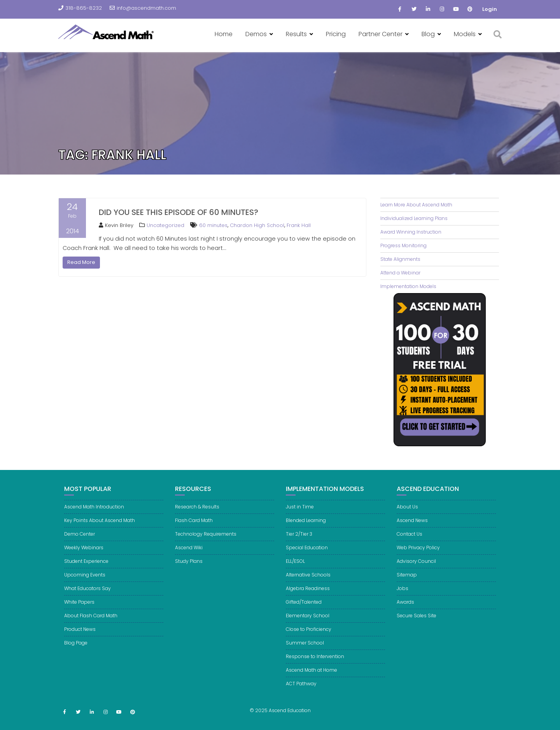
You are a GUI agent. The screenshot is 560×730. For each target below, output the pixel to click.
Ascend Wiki (189, 559)
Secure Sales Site (416, 627)
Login (490, 9)
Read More (81, 262)
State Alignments (400, 259)
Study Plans (189, 572)
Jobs (402, 600)
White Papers (79, 613)
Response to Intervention (315, 668)
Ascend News (412, 532)
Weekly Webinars (84, 559)
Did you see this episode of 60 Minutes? (178, 212)
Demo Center (80, 545)
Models (465, 34)
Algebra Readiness (308, 600)
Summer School (305, 654)
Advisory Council (416, 572)
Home (224, 34)
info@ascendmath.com (143, 8)
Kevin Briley (116, 225)
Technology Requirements (206, 545)
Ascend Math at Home (311, 681)
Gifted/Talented (304, 613)
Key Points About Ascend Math (100, 532)
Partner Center (381, 34)
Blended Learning (306, 532)
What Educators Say (87, 600)
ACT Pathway (301, 695)
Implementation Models (408, 286)
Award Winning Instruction (411, 232)
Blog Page (76, 654)
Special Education (307, 559)
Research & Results (197, 518)
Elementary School (308, 627)
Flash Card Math (194, 532)
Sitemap (407, 586)
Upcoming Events (85, 586)
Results (296, 34)
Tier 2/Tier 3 (299, 545)
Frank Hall (299, 225)
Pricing (336, 34)
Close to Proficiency (309, 640)
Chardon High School (257, 225)
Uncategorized (165, 225)
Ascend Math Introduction (94, 518)
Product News (80, 640)
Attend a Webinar (400, 273)
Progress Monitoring (403, 245)
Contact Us (409, 545)
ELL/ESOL (295, 572)
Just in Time (300, 518)
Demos (256, 34)
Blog (428, 34)
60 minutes (213, 225)
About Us (407, 518)
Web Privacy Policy (418, 559)
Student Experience (86, 572)
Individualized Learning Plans (414, 218)
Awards (405, 613)
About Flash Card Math (91, 627)
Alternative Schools (308, 586)
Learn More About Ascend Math (416, 205)
